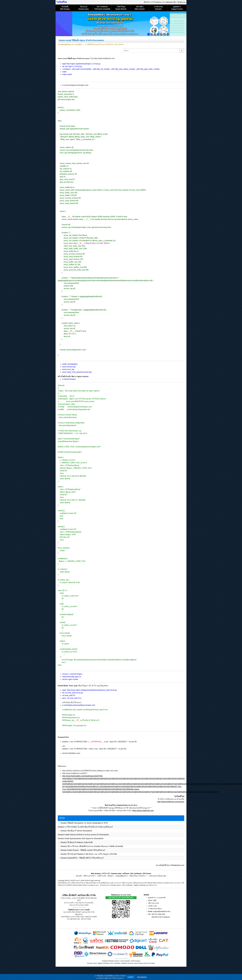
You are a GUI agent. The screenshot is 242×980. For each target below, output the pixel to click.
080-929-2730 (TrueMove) (161, 917)
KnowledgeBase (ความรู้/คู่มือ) (70, 44)
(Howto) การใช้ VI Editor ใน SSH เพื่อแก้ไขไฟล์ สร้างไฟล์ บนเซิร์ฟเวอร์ (85, 827)
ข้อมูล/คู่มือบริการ (122, 876)
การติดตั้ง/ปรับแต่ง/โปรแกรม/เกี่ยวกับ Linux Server (104, 44)
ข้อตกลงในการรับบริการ (138, 876)
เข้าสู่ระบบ (181, 2)
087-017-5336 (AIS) (158, 914)
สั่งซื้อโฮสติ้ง (106, 874)
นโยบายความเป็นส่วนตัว (158, 876)
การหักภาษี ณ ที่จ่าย (155, 909)
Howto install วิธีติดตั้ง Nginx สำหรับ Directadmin (81, 40)
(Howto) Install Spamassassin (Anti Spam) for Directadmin (81, 839)
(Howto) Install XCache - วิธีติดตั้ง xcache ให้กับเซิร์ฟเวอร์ (83, 850)
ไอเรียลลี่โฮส (62, 2)
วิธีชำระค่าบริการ (90, 876)
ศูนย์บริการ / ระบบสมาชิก (157, 898)
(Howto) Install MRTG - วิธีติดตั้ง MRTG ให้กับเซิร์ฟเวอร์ (82, 858)
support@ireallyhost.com (162, 911)
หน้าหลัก (79, 876)
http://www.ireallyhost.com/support (171, 802)
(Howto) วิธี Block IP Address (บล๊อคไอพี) (77, 842)
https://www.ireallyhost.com (143, 811)
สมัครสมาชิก (171, 2)
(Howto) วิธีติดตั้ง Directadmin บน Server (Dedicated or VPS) (84, 823)
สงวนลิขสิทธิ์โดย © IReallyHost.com (170, 865)
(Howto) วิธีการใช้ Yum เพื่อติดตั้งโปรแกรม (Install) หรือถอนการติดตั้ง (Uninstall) (92, 846)
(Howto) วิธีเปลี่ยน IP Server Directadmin (76, 831)
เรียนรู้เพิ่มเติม (142, 977)
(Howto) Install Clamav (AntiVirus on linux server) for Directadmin (83, 835)
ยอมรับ (131, 977)
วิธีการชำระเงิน (154, 903)
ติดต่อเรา (111, 876)
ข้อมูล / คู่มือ (152, 900)
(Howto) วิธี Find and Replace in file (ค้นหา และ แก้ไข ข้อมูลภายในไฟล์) (89, 854)
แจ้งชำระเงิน (102, 876)
